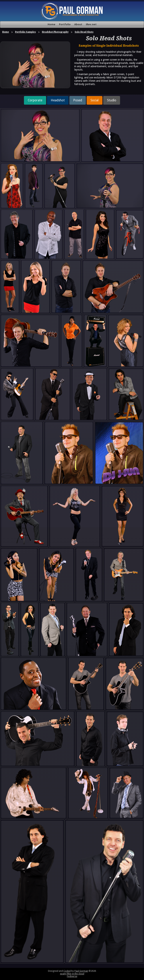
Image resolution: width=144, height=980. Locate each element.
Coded (67, 971)
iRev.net (91, 24)
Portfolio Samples (25, 32)
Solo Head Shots (84, 32)
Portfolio (65, 24)
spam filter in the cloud (72, 974)
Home (51, 24)
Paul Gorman (81, 971)
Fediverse (72, 976)
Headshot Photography (55, 32)
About (78, 24)
